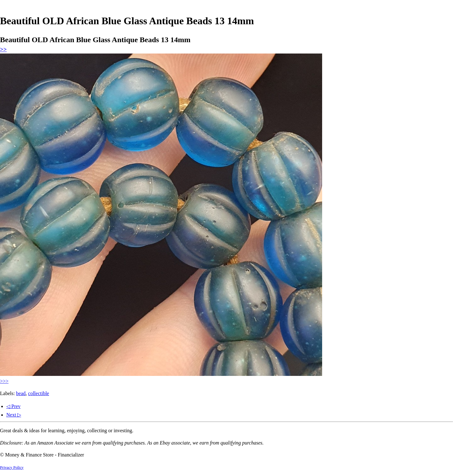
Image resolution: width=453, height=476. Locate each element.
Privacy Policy (12, 467)
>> (3, 49)
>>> (4, 381)
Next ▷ (14, 415)
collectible (39, 393)
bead (21, 393)
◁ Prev (13, 406)
